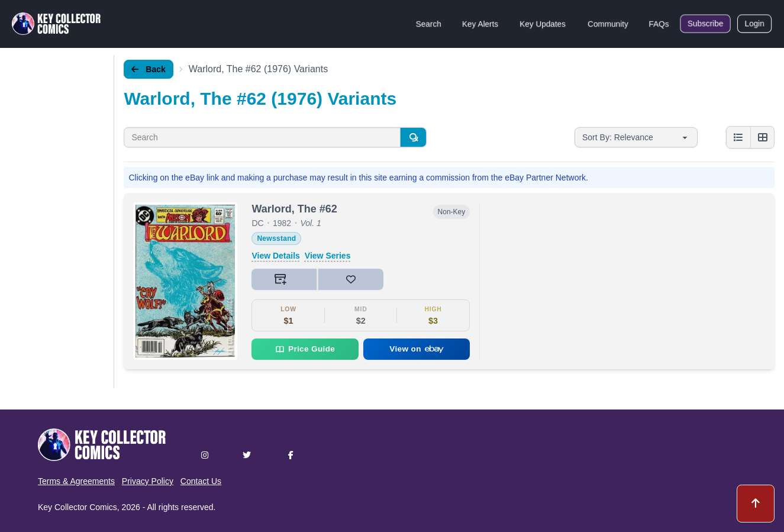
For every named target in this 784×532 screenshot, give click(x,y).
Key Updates (543, 24)
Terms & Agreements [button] (76, 481)
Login (754, 24)
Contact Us (201, 481)
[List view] (738, 137)
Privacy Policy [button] (148, 481)
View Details (275, 256)
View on (417, 349)
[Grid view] (762, 137)
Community (608, 24)
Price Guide (305, 349)
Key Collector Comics (78, 507)
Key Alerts (480, 24)
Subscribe (705, 24)
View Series (328, 256)
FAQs (659, 24)
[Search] (413, 137)
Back (148, 69)
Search (428, 24)
